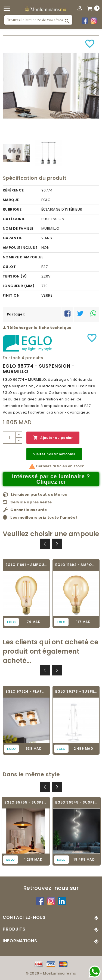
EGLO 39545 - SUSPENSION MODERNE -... (77, 802)
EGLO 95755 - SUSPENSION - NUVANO (26, 802)
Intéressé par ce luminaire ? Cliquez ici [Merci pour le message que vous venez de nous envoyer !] (51, 479)
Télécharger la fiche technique (37, 328)
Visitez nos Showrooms (54, 454)
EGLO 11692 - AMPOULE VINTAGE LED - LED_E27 (76, 565)
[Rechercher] (38, 20)
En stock (11, 358)
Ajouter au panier (53, 438)
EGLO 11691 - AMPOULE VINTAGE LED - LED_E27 (26, 565)
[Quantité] (9, 438)
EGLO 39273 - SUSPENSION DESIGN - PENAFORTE (76, 691)
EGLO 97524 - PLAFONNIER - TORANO (26, 691)
